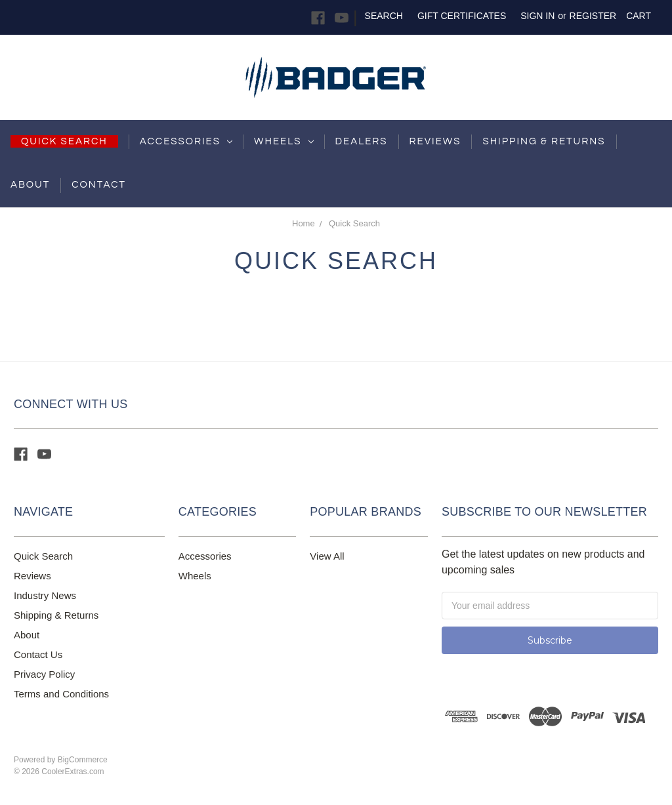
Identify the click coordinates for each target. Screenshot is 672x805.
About (30, 185)
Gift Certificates (462, 16)
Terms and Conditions (61, 694)
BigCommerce (83, 760)
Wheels (283, 141)
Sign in (537, 16)
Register (593, 16)
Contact (99, 185)
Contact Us (38, 654)
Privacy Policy (44, 674)
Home (304, 223)
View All (327, 556)
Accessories (186, 141)
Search (384, 16)
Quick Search (354, 223)
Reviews (435, 141)
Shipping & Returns (56, 615)
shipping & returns (544, 141)
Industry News (45, 595)
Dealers (362, 141)
